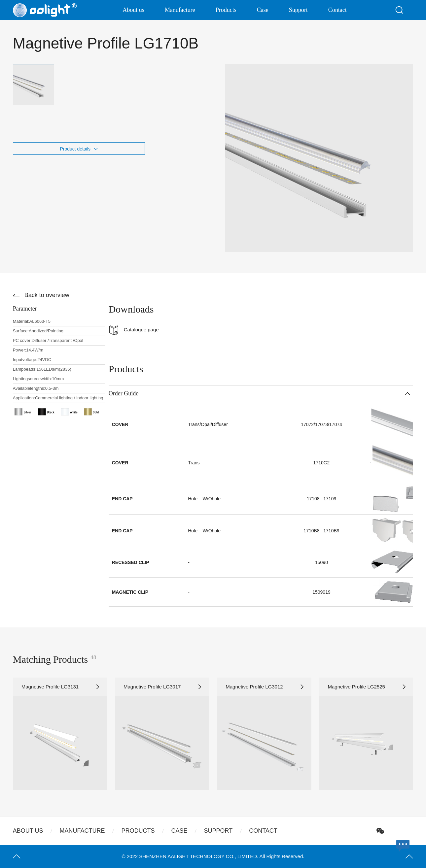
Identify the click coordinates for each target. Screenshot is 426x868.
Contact (337, 10)
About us (133, 10)
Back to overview (47, 295)
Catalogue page (141, 330)
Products (226, 10)
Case (263, 10)
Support (298, 10)
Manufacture (180, 10)
